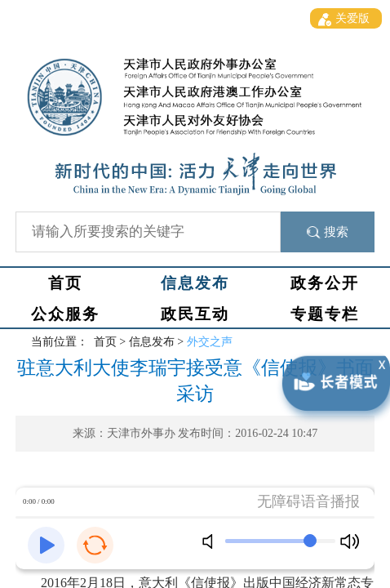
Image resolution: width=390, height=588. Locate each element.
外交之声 (210, 342)
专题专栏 (325, 314)
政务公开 (325, 283)
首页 (65, 283)
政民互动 (195, 314)
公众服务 (65, 314)
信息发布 (195, 283)
